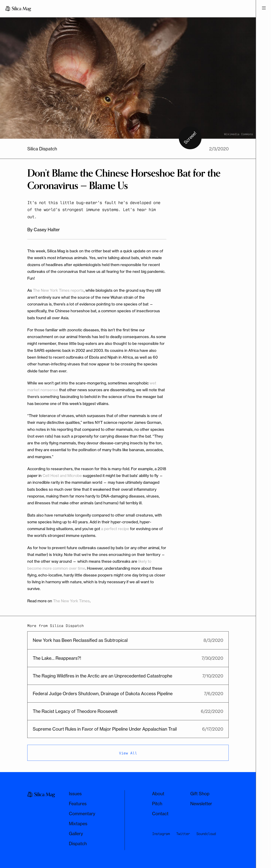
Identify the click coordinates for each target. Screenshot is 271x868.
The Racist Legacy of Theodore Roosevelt (75, 711)
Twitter (183, 833)
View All (128, 753)
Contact (160, 814)
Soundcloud (206, 833)
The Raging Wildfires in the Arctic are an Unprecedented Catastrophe (102, 676)
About (158, 794)
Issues (75, 794)
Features (78, 804)
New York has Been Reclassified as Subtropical (80, 640)
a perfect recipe (115, 529)
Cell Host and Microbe (62, 476)
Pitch (157, 804)
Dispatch (78, 844)
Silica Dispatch (42, 149)
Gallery (76, 834)
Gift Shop (200, 794)
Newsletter (201, 804)
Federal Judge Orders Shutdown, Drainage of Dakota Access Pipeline (103, 694)
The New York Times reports (58, 290)
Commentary (82, 814)
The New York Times (71, 601)
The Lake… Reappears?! (57, 658)
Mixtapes (78, 824)
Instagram (161, 833)
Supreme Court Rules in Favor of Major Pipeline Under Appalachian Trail (105, 729)
